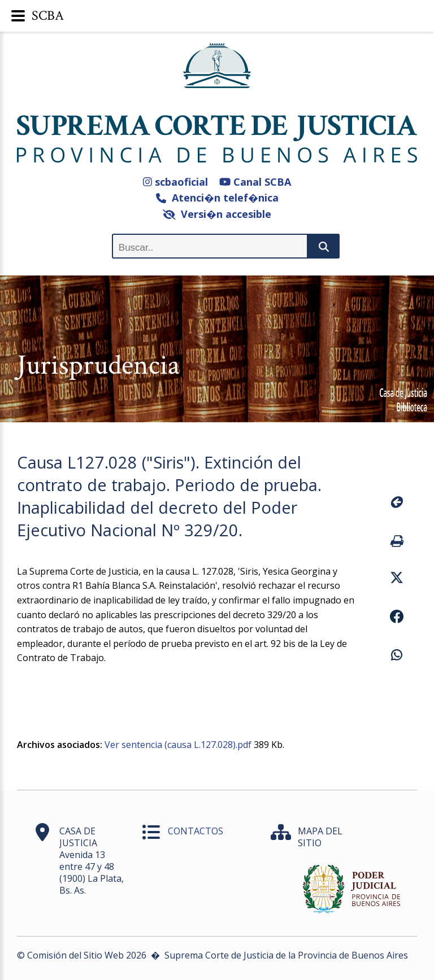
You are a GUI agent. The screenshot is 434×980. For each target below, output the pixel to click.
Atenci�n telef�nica (217, 198)
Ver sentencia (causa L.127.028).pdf (178, 745)
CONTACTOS (196, 831)
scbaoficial (175, 182)
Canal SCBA (255, 182)
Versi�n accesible (217, 214)
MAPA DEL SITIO (320, 837)
